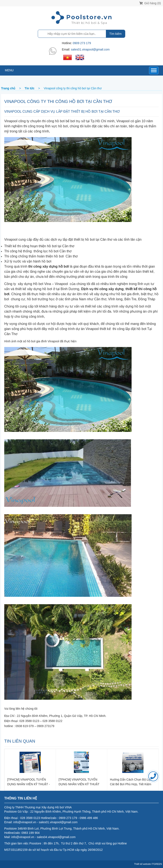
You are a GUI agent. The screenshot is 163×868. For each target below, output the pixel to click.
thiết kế (90, 306)
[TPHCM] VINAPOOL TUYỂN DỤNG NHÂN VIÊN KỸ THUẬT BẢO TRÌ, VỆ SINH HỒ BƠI (79, 782)
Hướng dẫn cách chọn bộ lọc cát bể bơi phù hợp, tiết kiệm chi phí (131, 782)
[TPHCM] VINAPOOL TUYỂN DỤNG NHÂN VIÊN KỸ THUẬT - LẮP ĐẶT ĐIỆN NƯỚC (29, 782)
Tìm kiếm (115, 34)
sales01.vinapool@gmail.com (90, 49)
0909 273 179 (82, 43)
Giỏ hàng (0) (150, 3)
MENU (9, 70)
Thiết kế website (143, 864)
